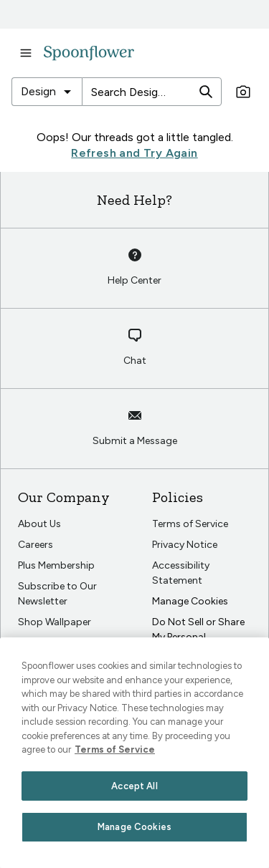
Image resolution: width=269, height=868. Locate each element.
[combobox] (47, 92)
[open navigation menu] (26, 53)
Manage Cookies (190, 601)
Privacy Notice (185, 545)
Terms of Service (190, 524)
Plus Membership (56, 565)
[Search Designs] (138, 92)
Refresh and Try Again (134, 153)
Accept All (134, 786)
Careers (36, 545)
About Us (39, 524)
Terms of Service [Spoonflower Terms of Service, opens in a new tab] (115, 749)
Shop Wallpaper (55, 622)
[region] (134, 753)
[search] (206, 92)
